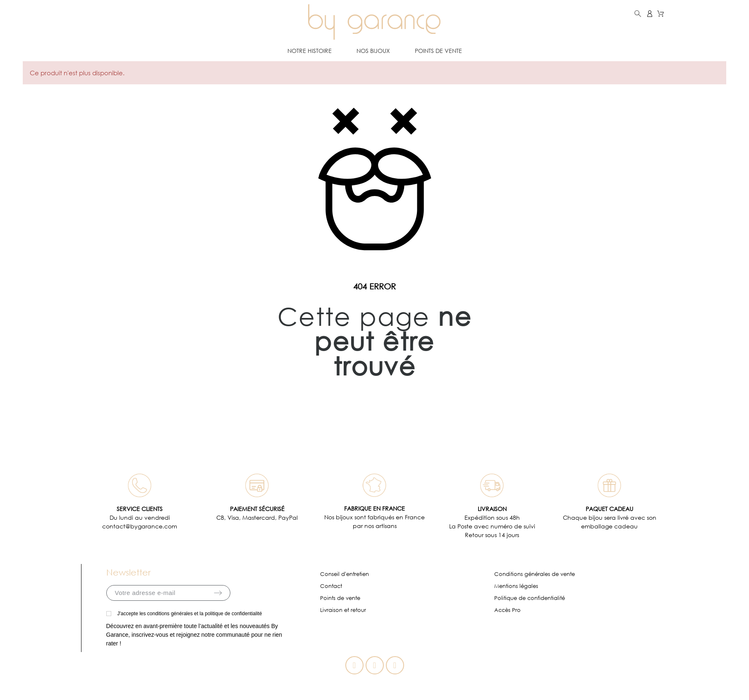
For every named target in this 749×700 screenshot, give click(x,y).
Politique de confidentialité (530, 598)
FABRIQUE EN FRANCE (374, 508)
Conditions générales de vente (535, 574)
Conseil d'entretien (345, 574)
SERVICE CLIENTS (140, 509)
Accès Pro (507, 610)
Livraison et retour (343, 610)
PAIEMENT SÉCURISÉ (257, 509)
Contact (331, 586)
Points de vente (340, 598)
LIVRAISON (492, 509)
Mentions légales (516, 586)
